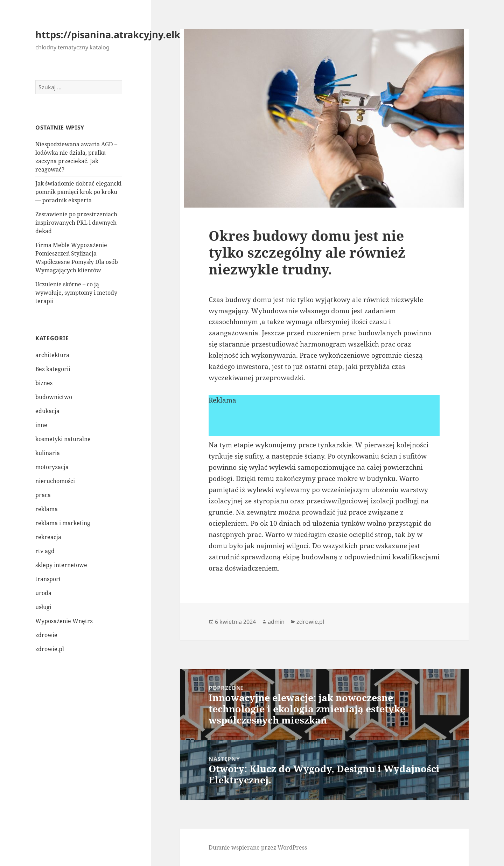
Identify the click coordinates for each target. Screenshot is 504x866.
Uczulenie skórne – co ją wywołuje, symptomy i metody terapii (76, 293)
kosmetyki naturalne (63, 439)
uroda (43, 593)
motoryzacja (52, 467)
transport (48, 579)
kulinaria (48, 453)
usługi (43, 607)
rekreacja (48, 537)
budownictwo (54, 397)
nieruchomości (55, 481)
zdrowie (46, 635)
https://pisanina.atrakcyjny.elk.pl (114, 34)
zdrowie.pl (50, 649)
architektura (52, 355)
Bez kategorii (53, 369)
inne (41, 425)
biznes (44, 383)
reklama (47, 509)
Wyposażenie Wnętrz (64, 621)
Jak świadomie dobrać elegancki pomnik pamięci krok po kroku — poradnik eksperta (78, 192)
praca (43, 495)
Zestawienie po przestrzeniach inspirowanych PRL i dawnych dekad (76, 223)
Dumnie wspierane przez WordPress (258, 847)
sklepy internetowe (61, 565)
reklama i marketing (63, 523)
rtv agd (45, 551)
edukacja (47, 411)
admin (276, 622)
